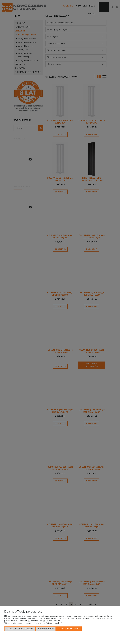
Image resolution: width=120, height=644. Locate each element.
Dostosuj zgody (46, 629)
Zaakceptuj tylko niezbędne (20, 629)
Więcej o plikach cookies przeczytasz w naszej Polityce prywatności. (34, 623)
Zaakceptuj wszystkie (69, 629)
